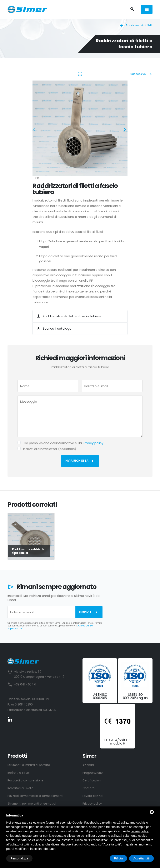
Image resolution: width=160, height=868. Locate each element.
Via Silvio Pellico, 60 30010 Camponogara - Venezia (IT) (39, 674)
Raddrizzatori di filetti (136, 25)
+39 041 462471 (25, 685)
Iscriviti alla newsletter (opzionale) (50, 449)
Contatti (89, 788)
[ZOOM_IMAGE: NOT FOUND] (80, 128)
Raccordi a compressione (25, 780)
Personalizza (19, 858)
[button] (36, 130)
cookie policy (140, 831)
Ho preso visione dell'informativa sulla (64, 443)
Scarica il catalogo (54, 329)
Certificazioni (92, 780)
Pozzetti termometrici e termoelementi (35, 796)
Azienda (88, 765)
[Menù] (147, 9)
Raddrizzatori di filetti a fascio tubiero (69, 316)
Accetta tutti (141, 858)
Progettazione (93, 773)
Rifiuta (118, 858)
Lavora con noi (93, 796)
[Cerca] (132, 9)
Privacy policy (93, 443)
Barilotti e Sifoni (19, 773)
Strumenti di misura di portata (29, 765)
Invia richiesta (80, 461)
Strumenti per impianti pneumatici (32, 804)
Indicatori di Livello (20, 788)
